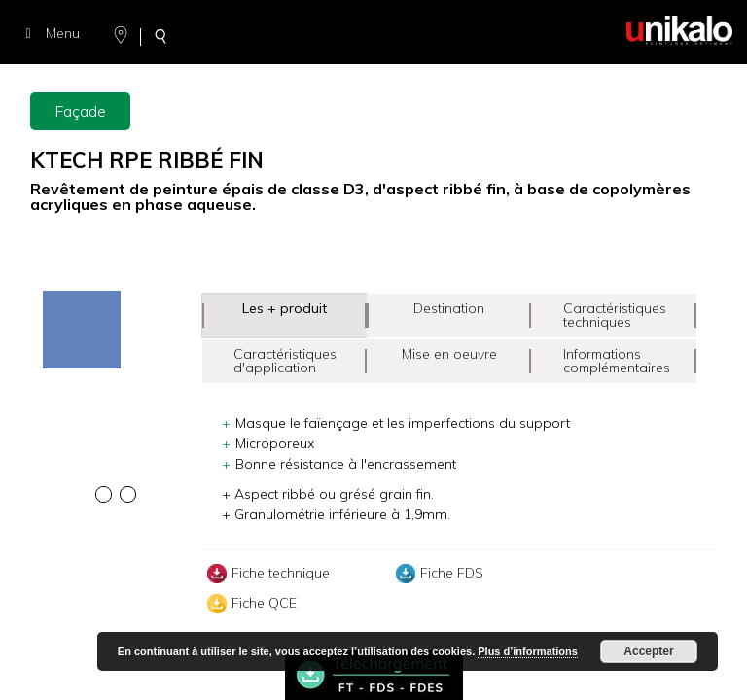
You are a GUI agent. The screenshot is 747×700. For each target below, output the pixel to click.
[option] (116, 293)
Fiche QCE (249, 604)
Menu (50, 33)
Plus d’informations (528, 651)
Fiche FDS (437, 574)
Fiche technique (266, 574)
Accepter (648, 651)
